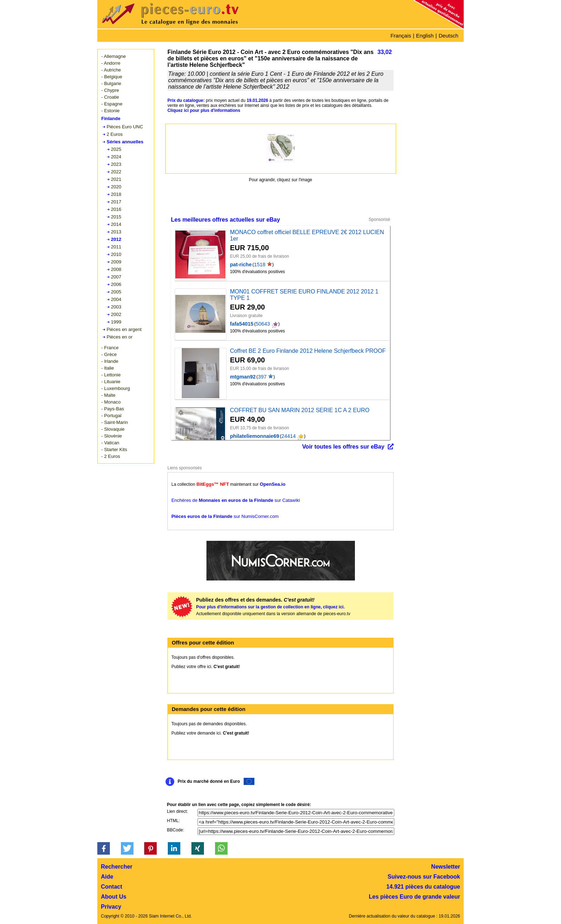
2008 (116, 269)
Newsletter (446, 867)
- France (110, 348)
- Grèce (109, 354)
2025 (116, 149)
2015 (116, 217)
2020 (116, 187)
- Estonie (110, 111)
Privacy (111, 907)
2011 (116, 247)
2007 (116, 277)
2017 (116, 202)
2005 (116, 292)
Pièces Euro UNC (125, 127)
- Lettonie (111, 375)
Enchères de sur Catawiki (236, 500)
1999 (116, 322)
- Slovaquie (113, 429)
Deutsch (448, 36)
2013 (116, 232)
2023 (116, 164)
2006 (116, 284)
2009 (116, 262)
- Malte (108, 395)
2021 (116, 179)
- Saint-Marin (114, 422)
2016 (116, 209)
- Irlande (110, 361)
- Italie (108, 368)
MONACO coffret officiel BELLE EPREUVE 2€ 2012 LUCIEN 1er (307, 235)
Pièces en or (119, 337)
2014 (116, 224)
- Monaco (111, 402)
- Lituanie (111, 382)
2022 (116, 172)
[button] (104, 848)
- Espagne (112, 104)
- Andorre (111, 63)
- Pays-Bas (113, 409)
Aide (107, 877)
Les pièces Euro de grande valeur (414, 897)
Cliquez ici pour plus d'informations (204, 110)
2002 (116, 314)
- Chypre (110, 90)
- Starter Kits (114, 449)
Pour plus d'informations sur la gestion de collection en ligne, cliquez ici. (270, 607)
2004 (116, 299)
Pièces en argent (124, 329)
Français (401, 36)
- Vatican (110, 443)
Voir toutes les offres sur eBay (343, 447)
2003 (116, 307)
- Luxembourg (116, 388)
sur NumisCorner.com (225, 516)
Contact (112, 887)
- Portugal (111, 416)
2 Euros (115, 134)
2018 (116, 194)
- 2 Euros (111, 456)
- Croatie (110, 97)
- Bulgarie (111, 83)
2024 (116, 157)
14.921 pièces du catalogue (423, 887)
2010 (116, 254)
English (425, 36)
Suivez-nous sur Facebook (424, 877)
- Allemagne (114, 56)
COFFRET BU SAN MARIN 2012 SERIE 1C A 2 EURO (300, 410)
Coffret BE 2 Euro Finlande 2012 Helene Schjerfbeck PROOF (308, 351)
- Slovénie (112, 436)
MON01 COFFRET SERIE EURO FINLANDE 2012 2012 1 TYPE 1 (304, 295)
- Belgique (112, 77)
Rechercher (117, 867)
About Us (114, 897)
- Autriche (111, 70)
